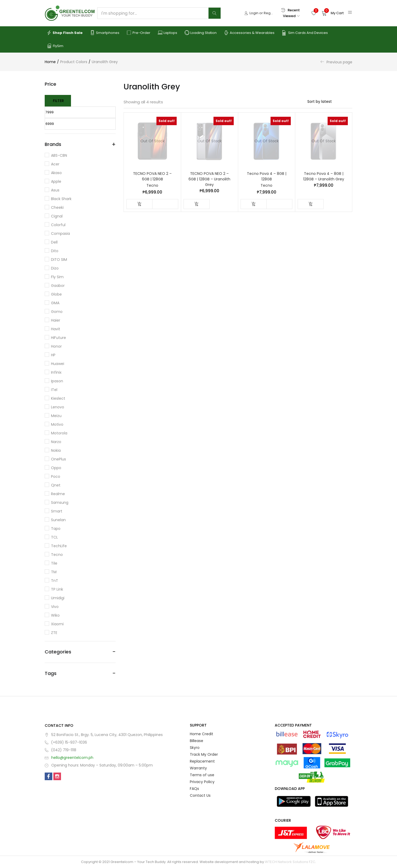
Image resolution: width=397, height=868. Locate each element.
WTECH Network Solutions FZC (290, 862)
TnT (55, 581)
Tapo (56, 529)
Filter (58, 101)
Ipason (57, 381)
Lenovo (58, 407)
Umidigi (58, 598)
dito (55, 251)
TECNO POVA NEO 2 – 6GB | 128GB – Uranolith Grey (209, 179)
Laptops (167, 33)
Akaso (56, 173)
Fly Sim (57, 277)
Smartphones (105, 33)
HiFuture (58, 338)
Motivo (57, 424)
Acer (55, 164)
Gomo (57, 312)
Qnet (56, 485)
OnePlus (58, 459)
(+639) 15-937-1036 (69, 742)
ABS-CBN (59, 155)
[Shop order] (330, 101)
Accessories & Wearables (249, 33)
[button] (333, 13)
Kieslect (58, 398)
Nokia (56, 450)
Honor (56, 346)
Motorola (59, 433)
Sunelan (58, 520)
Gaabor (58, 286)
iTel (54, 390)
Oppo (56, 468)
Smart (57, 511)
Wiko (55, 615)
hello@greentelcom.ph (72, 758)
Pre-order (139, 33)
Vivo (55, 607)
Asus (55, 190)
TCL (54, 537)
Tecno (152, 185)
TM (54, 572)
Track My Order (204, 754)
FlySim (55, 46)
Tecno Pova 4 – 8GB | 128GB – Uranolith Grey (324, 176)
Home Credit (202, 734)
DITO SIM (59, 260)
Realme (58, 494)
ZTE (54, 633)
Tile (54, 563)
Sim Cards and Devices (305, 33)
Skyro (195, 748)
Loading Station (201, 33)
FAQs (194, 789)
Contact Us (200, 795)
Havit (56, 329)
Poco (56, 476)
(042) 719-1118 (64, 750)
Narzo (56, 442)
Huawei (58, 364)
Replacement (202, 761)
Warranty (198, 768)
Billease (197, 741)
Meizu (56, 416)
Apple (56, 181)
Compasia (60, 234)
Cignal (57, 216)
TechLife (59, 546)
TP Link (57, 589)
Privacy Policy (202, 782)
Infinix (56, 372)
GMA (55, 303)
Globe (56, 294)
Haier (56, 320)
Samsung (60, 502)
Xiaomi (57, 624)
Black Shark (61, 199)
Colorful (58, 225)
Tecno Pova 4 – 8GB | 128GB (267, 176)
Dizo (55, 268)
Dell (54, 242)
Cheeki (57, 207)
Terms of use (202, 775)
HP (53, 355)
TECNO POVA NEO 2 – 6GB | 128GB (152, 176)
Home (50, 62)
